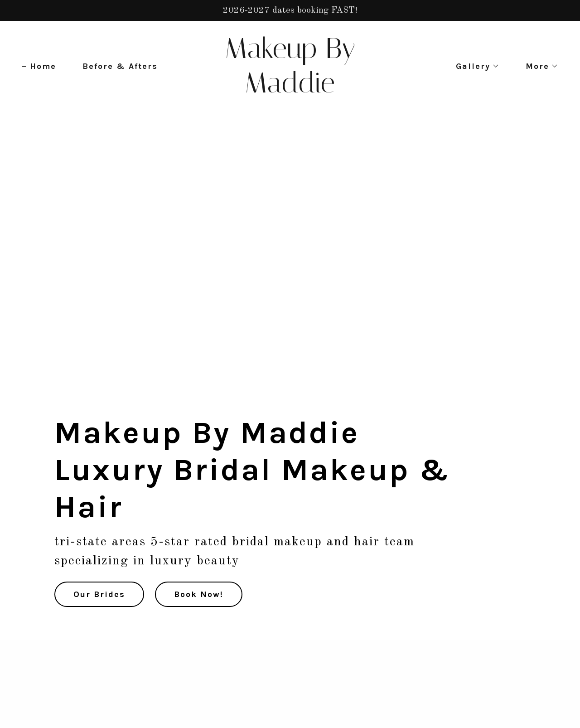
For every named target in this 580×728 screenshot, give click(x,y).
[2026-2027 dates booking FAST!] (290, 10)
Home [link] (43, 66)
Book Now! (199, 594)
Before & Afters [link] (120, 66)
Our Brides (99, 594)
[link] (290, 90)
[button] (474, 66)
